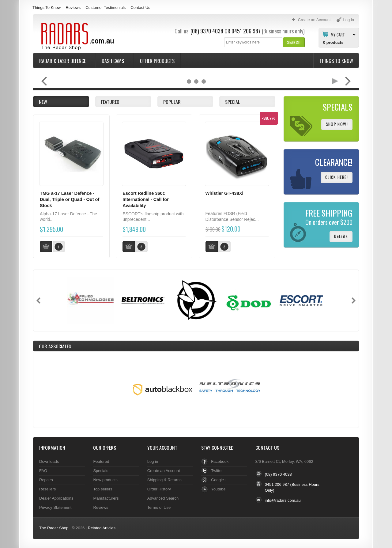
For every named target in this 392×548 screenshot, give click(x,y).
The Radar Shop (54, 528)
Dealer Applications (56, 498)
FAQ (43, 470)
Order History (159, 489)
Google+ (219, 480)
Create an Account (164, 470)
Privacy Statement (55, 507)
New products (105, 480)
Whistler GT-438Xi (224, 193)
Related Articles (102, 528)
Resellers (47, 489)
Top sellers (103, 489)
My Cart (338, 34)
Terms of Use (159, 507)
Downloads (49, 461)
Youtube (218, 489)
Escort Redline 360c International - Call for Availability (146, 199)
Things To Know (47, 8)
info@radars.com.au (283, 500)
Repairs (46, 480)
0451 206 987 (246, 31)
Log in (153, 461)
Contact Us (140, 8)
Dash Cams (113, 61)
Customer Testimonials (106, 8)
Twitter (217, 470)
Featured (101, 461)
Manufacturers (106, 498)
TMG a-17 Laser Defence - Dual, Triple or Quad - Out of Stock (70, 199)
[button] (294, 42)
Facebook (220, 461)
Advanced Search (163, 498)
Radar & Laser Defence (63, 61)
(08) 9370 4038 (207, 31)
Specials (101, 470)
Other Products (157, 61)
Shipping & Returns (164, 480)
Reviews (73, 8)
